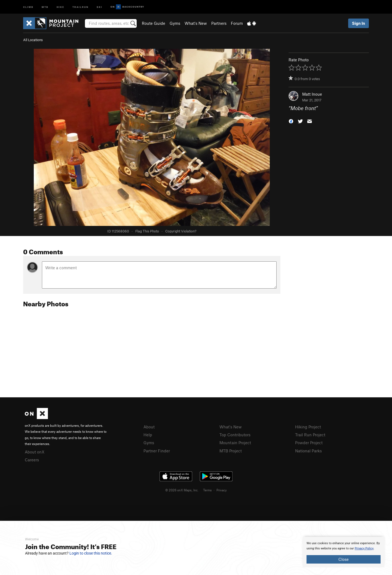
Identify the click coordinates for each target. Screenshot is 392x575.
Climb (28, 7)
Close (344, 559)
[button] (291, 121)
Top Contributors (235, 435)
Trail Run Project (310, 435)
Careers (32, 460)
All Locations (33, 40)
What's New (196, 23)
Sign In (359, 23)
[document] (344, 552)
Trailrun (80, 7)
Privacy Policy (364, 548)
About (149, 427)
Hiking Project (308, 427)
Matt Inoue (312, 94)
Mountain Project (235, 443)
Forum (237, 23)
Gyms (175, 23)
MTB (45, 7)
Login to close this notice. (91, 553)
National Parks (308, 451)
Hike (60, 7)
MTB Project (231, 451)
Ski (99, 7)
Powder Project (309, 443)
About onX (35, 452)
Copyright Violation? (181, 231)
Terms (207, 490)
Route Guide (154, 23)
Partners (219, 23)
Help (148, 435)
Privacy (222, 490)
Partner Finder (157, 451)
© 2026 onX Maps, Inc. (182, 490)
